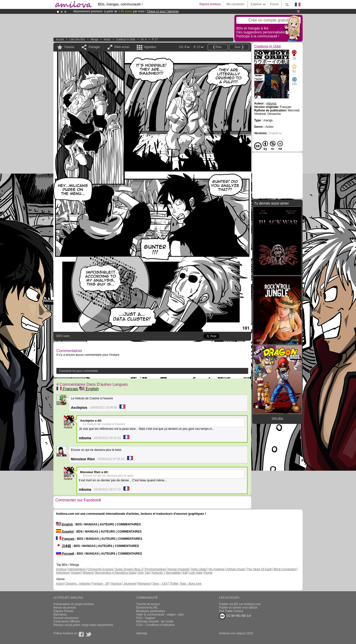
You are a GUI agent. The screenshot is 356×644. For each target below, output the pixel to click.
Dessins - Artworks (78, 584)
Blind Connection (285, 569)
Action (107, 39)
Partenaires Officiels (67, 621)
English (89, 389)
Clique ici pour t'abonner (163, 11)
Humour (116, 584)
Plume (208, 573)
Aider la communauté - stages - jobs (160, 615)
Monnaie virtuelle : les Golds (155, 621)
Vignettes (150, 47)
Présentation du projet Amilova (74, 604)
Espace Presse (63, 611)
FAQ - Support (146, 618)
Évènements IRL (147, 608)
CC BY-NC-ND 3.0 (235, 616)
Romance (144, 584)
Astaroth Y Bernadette (166, 573)
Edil (185, 573)
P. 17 (155, 39)
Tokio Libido (199, 569)
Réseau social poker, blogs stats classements (83, 625)
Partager (94, 47)
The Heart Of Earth (259, 569)
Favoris (69, 47)
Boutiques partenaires (151, 611)
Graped (76, 573)
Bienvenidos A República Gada (116, 573)
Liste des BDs (77, 39)
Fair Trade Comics (231, 611)
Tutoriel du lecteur (148, 604)
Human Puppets (178, 569)
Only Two (144, 573)
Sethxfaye (62, 573)
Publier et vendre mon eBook (238, 608)
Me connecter (235, 4)
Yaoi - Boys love (191, 584)
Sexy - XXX (160, 584)
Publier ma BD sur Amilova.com (240, 604)
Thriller (174, 584)
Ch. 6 (144, 39)
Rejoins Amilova (210, 4)
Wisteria (88, 573)
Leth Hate (196, 573)
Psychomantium (155, 569)
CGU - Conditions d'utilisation (156, 625)
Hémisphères (77, 569)
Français (67, 389)
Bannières (60, 615)
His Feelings (217, 569)
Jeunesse (130, 584)
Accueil (60, 39)
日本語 (63, 546)
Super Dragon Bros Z (129, 569)
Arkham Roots (236, 569)
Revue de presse (65, 608)
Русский (65, 554)
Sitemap (142, 633)
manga (95, 39)
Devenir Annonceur (66, 618)
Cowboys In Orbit (126, 39)
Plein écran (122, 47)
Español (65, 532)
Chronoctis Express (100, 569)
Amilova (61, 569)
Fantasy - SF (101, 584)
